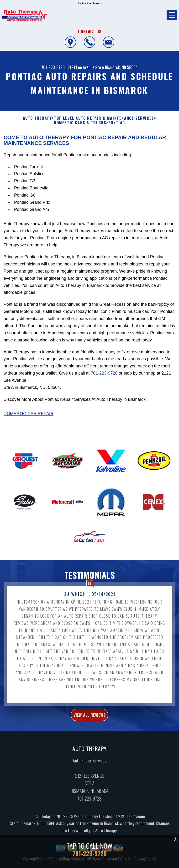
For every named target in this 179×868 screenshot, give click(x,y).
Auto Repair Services (89, 763)
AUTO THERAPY (37, 118)
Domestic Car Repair (29, 416)
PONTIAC (117, 123)
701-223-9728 (53, 67)
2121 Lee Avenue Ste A (86, 67)
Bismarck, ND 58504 (121, 67)
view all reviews (89, 717)
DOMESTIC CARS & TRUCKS (80, 123)
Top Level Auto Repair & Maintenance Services (104, 118)
